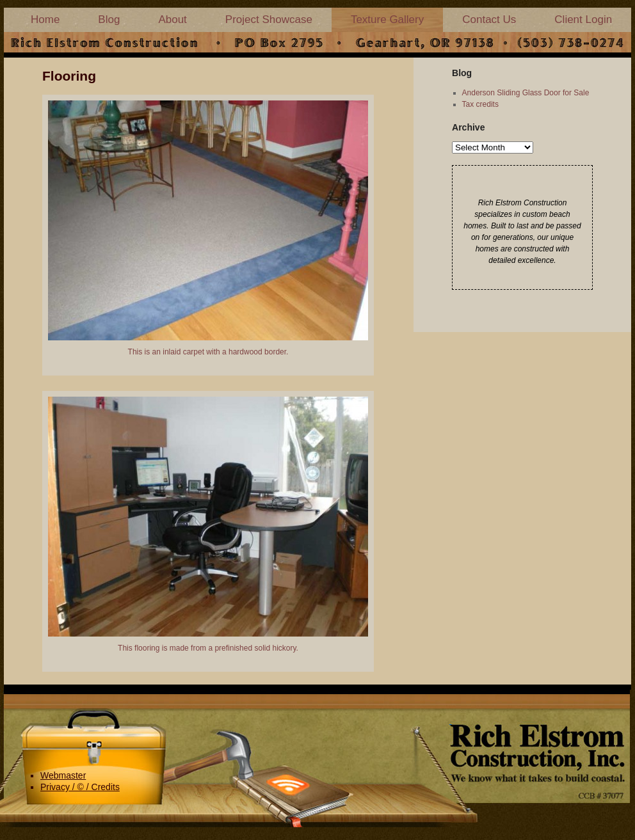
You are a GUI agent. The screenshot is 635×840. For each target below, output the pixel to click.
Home (45, 20)
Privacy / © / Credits (80, 787)
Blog (109, 20)
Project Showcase (269, 20)
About (172, 20)
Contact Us (489, 20)
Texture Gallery (387, 20)
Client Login (583, 20)
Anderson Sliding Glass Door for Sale (526, 93)
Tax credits (480, 104)
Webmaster (63, 775)
